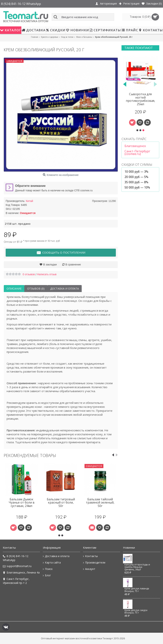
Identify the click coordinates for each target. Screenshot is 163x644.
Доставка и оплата (65, 289)
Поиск (48, 569)
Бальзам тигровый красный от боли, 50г (61, 503)
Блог (47, 575)
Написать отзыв (47, 274)
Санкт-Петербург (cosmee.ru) (137, 153)
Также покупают (139, 48)
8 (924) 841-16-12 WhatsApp (16, 558)
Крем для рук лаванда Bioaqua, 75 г (137, 590)
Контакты (90, 556)
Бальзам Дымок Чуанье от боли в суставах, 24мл (22, 503)
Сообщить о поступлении (61, 253)
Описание (14, 289)
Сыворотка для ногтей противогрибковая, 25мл (140, 99)
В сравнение (73, 264)
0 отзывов (29, 274)
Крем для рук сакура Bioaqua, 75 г (136, 611)
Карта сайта (52, 563)
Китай (29, 201)
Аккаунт (89, 569)
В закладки (50, 264)
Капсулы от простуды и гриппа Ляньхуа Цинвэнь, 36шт (137, 567)
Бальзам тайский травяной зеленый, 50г (100, 503)
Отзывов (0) (36, 289)
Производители (94, 563)
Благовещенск (135, 146)
